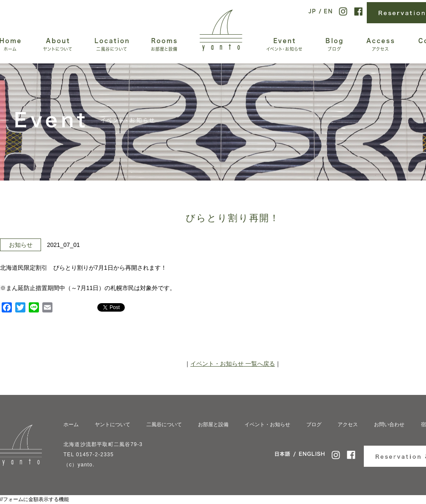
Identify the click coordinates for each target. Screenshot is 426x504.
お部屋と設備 (213, 425)
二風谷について (164, 425)
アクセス (348, 425)
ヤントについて (113, 425)
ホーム (71, 425)
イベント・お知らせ (267, 425)
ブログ (314, 425)
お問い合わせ (389, 425)
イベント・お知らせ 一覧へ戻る (233, 364)
